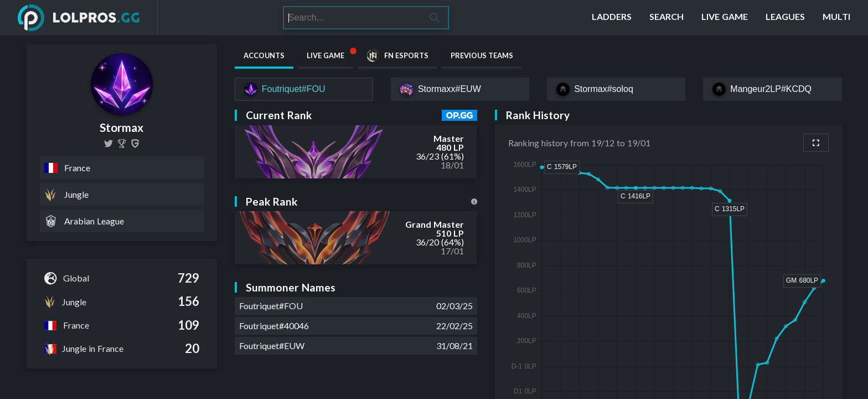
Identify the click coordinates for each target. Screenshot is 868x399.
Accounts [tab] (264, 55)
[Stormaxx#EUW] (460, 89)
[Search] (352, 18)
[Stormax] (122, 144)
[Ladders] (612, 18)
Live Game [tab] (330, 53)
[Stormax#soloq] (616, 89)
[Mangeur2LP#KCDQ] (772, 89)
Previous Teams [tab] (482, 55)
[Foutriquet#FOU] (304, 89)
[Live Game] (725, 18)
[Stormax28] (108, 144)
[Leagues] (785, 18)
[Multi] (836, 18)
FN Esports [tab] (397, 55)
